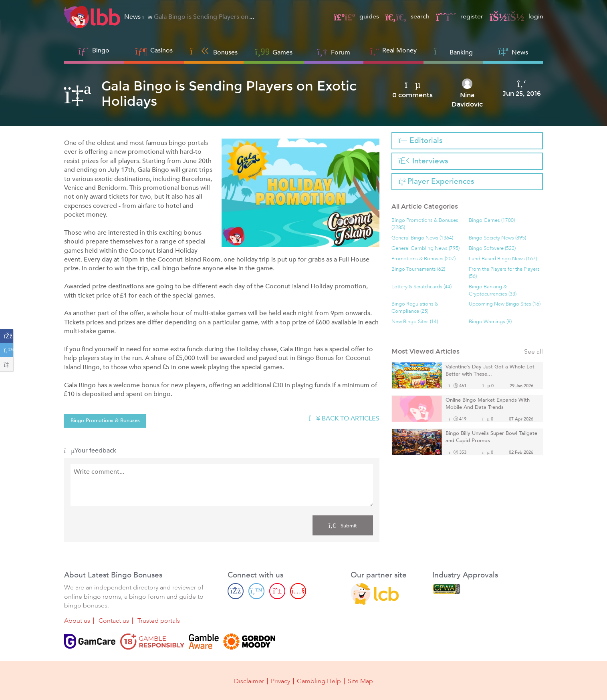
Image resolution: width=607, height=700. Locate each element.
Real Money (399, 50)
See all (533, 352)
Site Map (360, 681)
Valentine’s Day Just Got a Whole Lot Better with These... (490, 371)
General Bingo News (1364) (422, 238)
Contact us (114, 621)
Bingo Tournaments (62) (418, 269)
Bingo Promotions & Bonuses (105, 420)
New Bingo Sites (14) (415, 322)
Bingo (101, 50)
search (407, 16)
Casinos (161, 50)
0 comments (412, 95)
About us (77, 621)
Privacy (280, 681)
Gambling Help (319, 681)
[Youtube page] (298, 591)
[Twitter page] (256, 591)
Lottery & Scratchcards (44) (421, 287)
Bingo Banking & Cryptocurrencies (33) (493, 291)
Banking (453, 51)
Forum (334, 51)
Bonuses (214, 51)
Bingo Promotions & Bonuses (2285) (425, 224)
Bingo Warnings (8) (490, 322)
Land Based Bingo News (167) (503, 259)
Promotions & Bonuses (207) (423, 259)
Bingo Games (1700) (492, 220)
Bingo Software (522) (492, 248)
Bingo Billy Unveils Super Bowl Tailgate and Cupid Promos (491, 437)
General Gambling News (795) (426, 248)
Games (274, 51)
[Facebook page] (236, 591)
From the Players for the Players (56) (504, 273)
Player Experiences (436, 181)
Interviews (423, 161)
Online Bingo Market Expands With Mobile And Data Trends (488, 404)
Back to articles (344, 418)
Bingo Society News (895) (497, 238)
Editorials (420, 141)
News (513, 51)
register (460, 16)
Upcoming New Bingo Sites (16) (505, 304)
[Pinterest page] (277, 591)
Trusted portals (159, 621)
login (516, 16)
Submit (343, 525)
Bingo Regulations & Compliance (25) (415, 308)
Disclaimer (249, 681)
